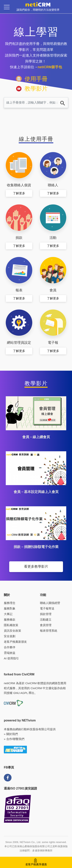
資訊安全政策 (12, 631)
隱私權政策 (11, 625)
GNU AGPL (21, 693)
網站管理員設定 (19, 343)
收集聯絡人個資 (19, 185)
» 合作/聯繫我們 (14, 739)
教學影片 (36, 89)
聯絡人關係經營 (50, 603)
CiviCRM (31, 683)
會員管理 (46, 625)
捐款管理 (46, 614)
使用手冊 (36, 79)
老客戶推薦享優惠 (36, 864)
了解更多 (19, 193)
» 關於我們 (11, 734)
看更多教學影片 (36, 567)
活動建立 (46, 620)
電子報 (53, 343)
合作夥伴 (10, 647)
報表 (19, 290)
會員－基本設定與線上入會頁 (36, 492)
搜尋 (63, 103)
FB (8, 778)
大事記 (8, 614)
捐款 (19, 238)
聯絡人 (53, 185)
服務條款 (10, 620)
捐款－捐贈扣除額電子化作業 (36, 547)
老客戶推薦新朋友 (15, 642)
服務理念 (10, 603)
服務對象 (10, 608)
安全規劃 (10, 636)
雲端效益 (10, 653)
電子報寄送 (47, 608)
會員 (53, 290)
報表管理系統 (49, 631)
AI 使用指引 (11, 658)
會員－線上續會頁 (36, 437)
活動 (53, 238)
